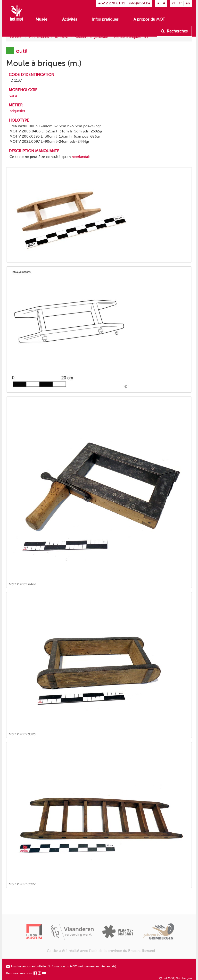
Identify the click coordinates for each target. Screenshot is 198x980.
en (188, 3)
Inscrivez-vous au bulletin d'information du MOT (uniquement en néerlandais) (61, 966)
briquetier (17, 111)
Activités (70, 19)
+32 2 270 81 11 (112, 3)
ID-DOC (62, 37)
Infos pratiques (105, 19)
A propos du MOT (149, 19)
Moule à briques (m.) (131, 37)
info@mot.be (140, 3)
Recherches (174, 31)
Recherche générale (91, 37)
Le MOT (16, 37)
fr (180, 3)
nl (174, 3)
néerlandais (81, 157)
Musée (41, 19)
